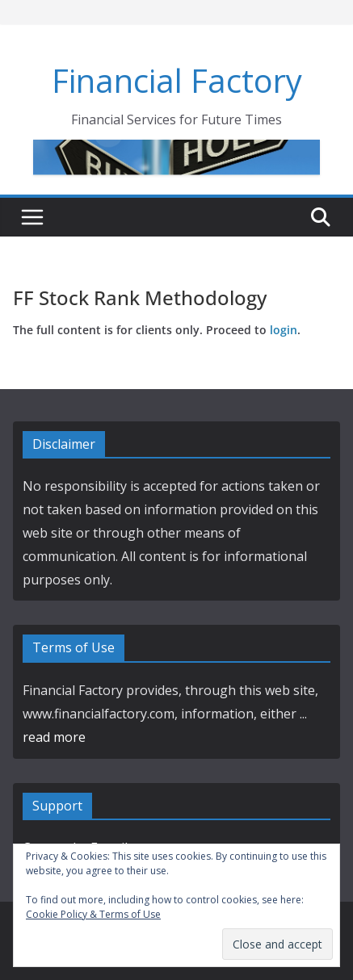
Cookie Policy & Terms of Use (93, 914)
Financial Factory (177, 80)
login (284, 330)
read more (54, 737)
